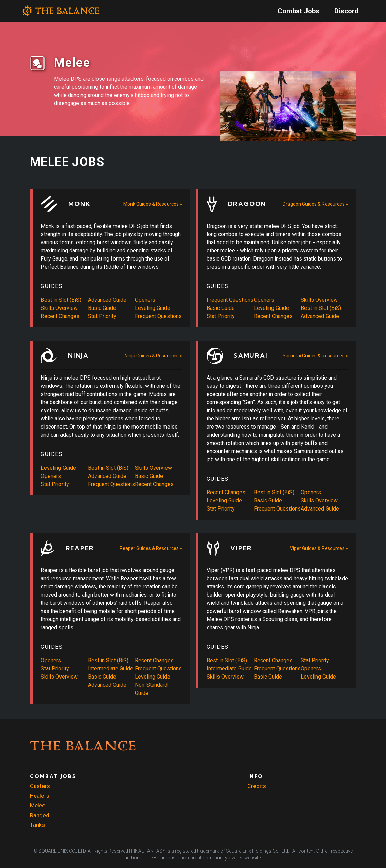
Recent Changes (60, 316)
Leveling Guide (153, 308)
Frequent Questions (158, 316)
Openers (145, 300)
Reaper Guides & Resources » (151, 548)
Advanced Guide (107, 300)
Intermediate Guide (111, 669)
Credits (257, 786)
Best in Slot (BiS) (61, 300)
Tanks (37, 825)
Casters (40, 786)
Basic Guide (102, 308)
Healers (40, 796)
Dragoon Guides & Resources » (315, 204)
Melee (38, 805)
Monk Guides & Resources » (153, 204)
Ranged (40, 815)
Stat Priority (102, 316)
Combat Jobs (299, 11)
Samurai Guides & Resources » (315, 356)
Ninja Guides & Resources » (153, 356)
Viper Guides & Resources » (319, 548)
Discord (347, 11)
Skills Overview (59, 308)
